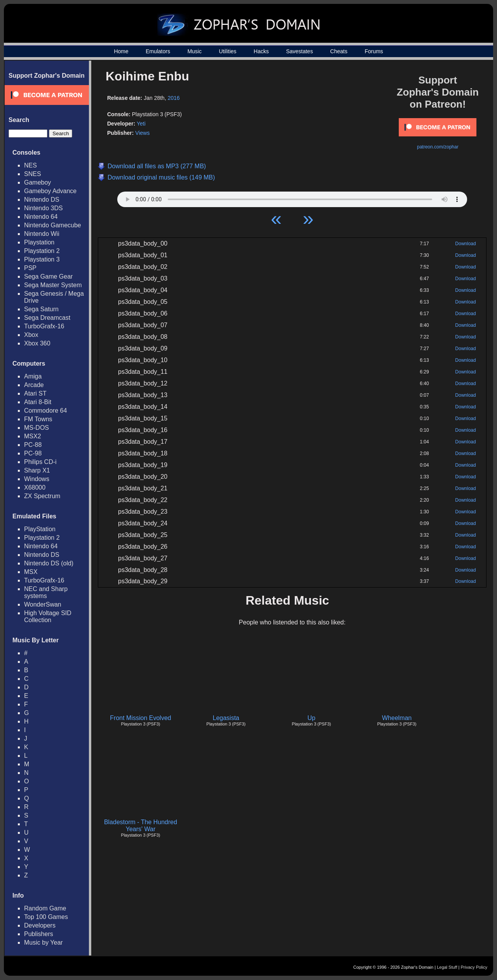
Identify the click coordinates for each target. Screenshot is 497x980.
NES (30, 165)
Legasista (226, 718)
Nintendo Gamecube (53, 225)
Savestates (300, 51)
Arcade (34, 385)
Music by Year (43, 943)
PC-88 (33, 445)
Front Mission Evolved (140, 718)
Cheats (339, 51)
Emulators (158, 51)
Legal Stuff (447, 967)
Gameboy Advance (50, 191)
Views (142, 133)
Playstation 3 (42, 259)
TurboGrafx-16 (44, 326)
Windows (37, 479)
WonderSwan (43, 604)
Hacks (261, 51)
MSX (31, 572)
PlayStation (40, 529)
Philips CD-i (40, 462)
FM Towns (38, 419)
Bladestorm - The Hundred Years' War (141, 826)
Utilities (228, 51)
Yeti (141, 124)
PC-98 (33, 453)
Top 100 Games (46, 917)
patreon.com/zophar (438, 147)
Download (465, 244)
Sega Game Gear (48, 276)
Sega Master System (53, 285)
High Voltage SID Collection (48, 616)
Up (311, 718)
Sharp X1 (37, 470)
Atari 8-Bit (38, 402)
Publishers (39, 934)
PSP (30, 268)
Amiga (33, 376)
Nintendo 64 (41, 217)
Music (195, 51)
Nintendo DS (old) (49, 563)
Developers (40, 925)
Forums (374, 51)
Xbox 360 (37, 343)
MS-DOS (36, 428)
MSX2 (33, 436)
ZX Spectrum (42, 496)
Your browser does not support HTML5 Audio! (292, 197)
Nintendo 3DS (43, 208)
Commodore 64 (45, 411)
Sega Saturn (41, 309)
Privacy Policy (474, 967)
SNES (33, 174)
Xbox (31, 335)
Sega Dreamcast (47, 318)
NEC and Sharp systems (46, 592)
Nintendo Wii (42, 234)
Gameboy (37, 182)
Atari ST (35, 393)
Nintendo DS (42, 200)
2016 (174, 98)
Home (121, 51)
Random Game (45, 908)
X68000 (35, 487)
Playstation (39, 242)
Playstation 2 (42, 251)
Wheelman (397, 718)
